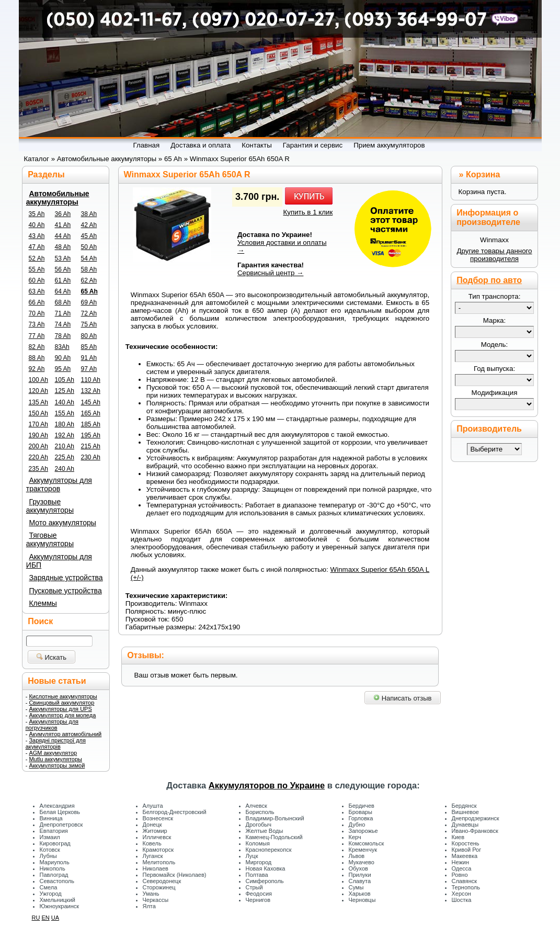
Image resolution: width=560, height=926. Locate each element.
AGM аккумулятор (53, 753)
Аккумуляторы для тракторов (59, 484)
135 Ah (38, 402)
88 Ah (37, 358)
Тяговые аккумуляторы (50, 539)
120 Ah (38, 391)
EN (45, 918)
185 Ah (91, 424)
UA (55, 918)
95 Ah (63, 369)
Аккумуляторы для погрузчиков (52, 725)
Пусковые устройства (65, 591)
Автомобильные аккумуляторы (58, 198)
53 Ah (63, 258)
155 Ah (65, 413)
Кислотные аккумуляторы (63, 696)
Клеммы (43, 603)
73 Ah (37, 324)
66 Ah (37, 302)
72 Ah (89, 313)
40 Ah (37, 225)
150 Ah (38, 413)
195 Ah (91, 435)
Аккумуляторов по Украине (267, 785)
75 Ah (89, 324)
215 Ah (91, 446)
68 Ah (63, 302)
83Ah (62, 347)
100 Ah (38, 380)
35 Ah (37, 214)
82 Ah (37, 347)
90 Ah (63, 358)
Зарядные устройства (66, 578)
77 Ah (37, 336)
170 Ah (38, 424)
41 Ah (63, 225)
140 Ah (65, 402)
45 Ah (89, 236)
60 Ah (37, 280)
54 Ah (89, 258)
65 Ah (89, 291)
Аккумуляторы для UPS (60, 709)
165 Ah (91, 413)
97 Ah (89, 369)
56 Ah (63, 269)
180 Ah (65, 424)
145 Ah (91, 402)
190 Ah (38, 435)
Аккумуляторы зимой (57, 765)
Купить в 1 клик (308, 212)
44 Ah (63, 236)
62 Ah (89, 280)
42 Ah (89, 225)
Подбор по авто (489, 280)
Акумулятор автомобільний (65, 734)
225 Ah (65, 457)
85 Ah (89, 347)
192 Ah (65, 435)
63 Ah (37, 291)
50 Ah (89, 247)
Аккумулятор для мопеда (62, 715)
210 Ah (65, 446)
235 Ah (38, 469)
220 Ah (38, 457)
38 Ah (89, 214)
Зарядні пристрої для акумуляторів (56, 743)
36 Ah (63, 214)
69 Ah (89, 302)
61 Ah (63, 280)
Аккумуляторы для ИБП (59, 561)
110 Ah (91, 380)
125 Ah (65, 391)
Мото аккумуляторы (62, 523)
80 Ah (89, 336)
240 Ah (65, 469)
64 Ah (63, 291)
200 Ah (38, 446)
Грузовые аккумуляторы (50, 506)
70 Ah (37, 313)
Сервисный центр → (271, 273)
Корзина (483, 174)
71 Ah (63, 313)
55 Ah (37, 269)
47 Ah (37, 247)
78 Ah (63, 336)
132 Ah (91, 391)
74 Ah (63, 324)
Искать (52, 657)
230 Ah (91, 457)
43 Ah (37, 236)
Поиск (40, 621)
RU (36, 918)
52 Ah (37, 258)
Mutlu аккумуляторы (55, 759)
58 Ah (89, 269)
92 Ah (37, 369)
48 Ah (63, 247)
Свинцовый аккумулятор (61, 703)
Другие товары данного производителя (494, 255)
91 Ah (89, 358)
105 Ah (65, 380)
